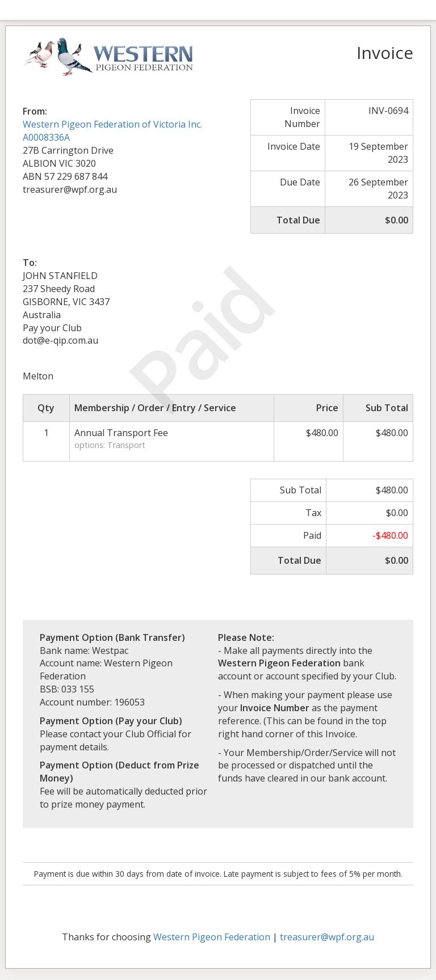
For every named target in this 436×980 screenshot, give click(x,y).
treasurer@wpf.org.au (327, 937)
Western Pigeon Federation (212, 937)
